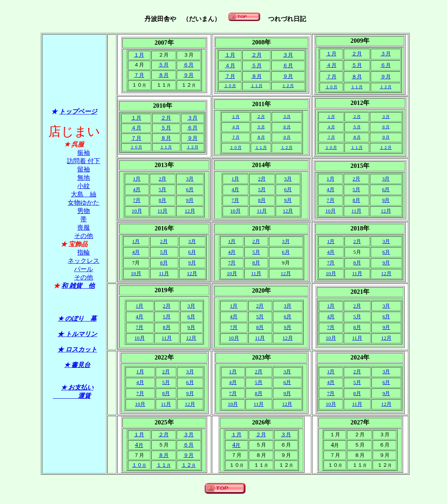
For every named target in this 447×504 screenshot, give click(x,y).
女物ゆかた (84, 203)
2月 (262, 179)
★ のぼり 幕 (77, 319)
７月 (139, 75)
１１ (257, 86)
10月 (137, 211)
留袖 (84, 169)
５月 (164, 65)
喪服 (84, 227)
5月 (163, 189)
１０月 (331, 87)
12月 (190, 211)
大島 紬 (84, 194)
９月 (188, 75)
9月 (190, 200)
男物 (84, 211)
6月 (190, 189)
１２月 (192, 147)
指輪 (84, 252)
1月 (137, 179)
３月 (288, 55)
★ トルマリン (77, 334)
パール (84, 269)
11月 (262, 211)
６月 (188, 65)
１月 (139, 55)
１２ (288, 86)
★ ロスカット (77, 349)
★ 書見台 (77, 365)
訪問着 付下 (84, 161)
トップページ (78, 111)
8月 (163, 200)
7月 (236, 200)
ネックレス (84, 261)
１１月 (166, 147)
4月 (137, 189)
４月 (230, 66)
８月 (164, 75)
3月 (190, 179)
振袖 (84, 153)
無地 (84, 178)
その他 (84, 236)
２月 (257, 55)
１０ (230, 86)
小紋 (84, 186)
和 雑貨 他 (78, 286)
